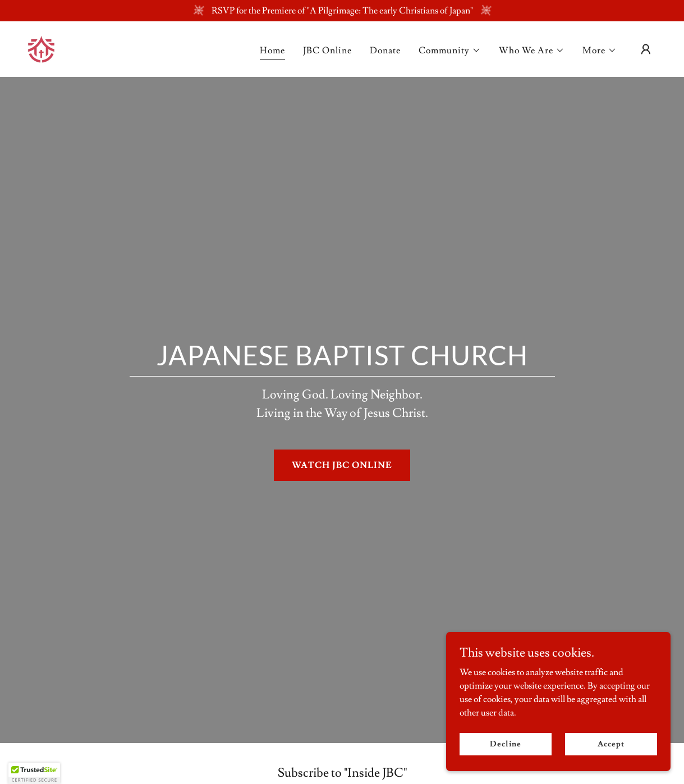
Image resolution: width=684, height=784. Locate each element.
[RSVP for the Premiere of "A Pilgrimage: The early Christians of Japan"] (342, 11)
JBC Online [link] (327, 51)
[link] (41, 47)
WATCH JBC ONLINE (342, 465)
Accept (611, 744)
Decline (505, 744)
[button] (450, 51)
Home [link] (272, 51)
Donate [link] (385, 51)
